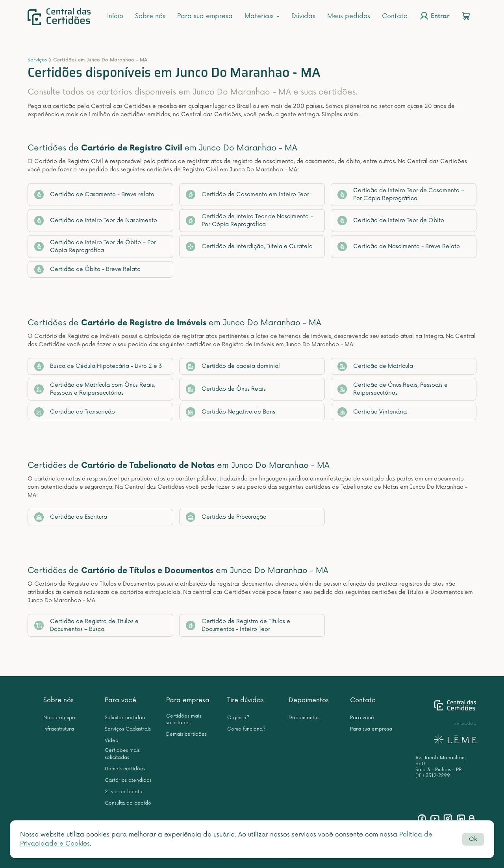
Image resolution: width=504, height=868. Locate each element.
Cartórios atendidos (128, 780)
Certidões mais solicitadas (122, 754)
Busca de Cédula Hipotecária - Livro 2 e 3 (98, 366)
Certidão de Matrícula (375, 366)
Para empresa (188, 700)
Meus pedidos (349, 16)
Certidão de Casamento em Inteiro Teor (247, 195)
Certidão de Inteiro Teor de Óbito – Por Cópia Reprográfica (95, 246)
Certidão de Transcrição (75, 412)
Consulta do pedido (128, 803)
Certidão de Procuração (226, 517)
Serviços (37, 60)
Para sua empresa (205, 16)
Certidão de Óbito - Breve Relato (87, 269)
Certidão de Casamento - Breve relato (94, 195)
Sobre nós (150, 16)
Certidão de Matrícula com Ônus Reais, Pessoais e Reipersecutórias (95, 389)
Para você (120, 700)
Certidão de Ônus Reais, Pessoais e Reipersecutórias (393, 389)
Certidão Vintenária (372, 412)
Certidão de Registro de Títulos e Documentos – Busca (86, 625)
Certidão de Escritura (71, 517)
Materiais (262, 16)
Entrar (434, 16)
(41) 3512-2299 (433, 776)
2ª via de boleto (124, 792)
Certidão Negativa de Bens (231, 412)
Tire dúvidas (246, 700)
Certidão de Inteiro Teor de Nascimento (96, 221)
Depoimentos (309, 700)
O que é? (238, 718)
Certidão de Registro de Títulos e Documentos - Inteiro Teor (238, 625)
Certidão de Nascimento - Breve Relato (399, 247)
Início (115, 16)
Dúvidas (303, 16)
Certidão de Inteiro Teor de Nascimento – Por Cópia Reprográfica (250, 220)
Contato (395, 16)
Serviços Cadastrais (128, 729)
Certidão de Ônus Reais (226, 389)
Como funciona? (246, 729)
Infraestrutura (59, 729)
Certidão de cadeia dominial (233, 366)
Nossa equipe (59, 718)
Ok (473, 839)
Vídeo (112, 741)
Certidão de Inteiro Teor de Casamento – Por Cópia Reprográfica (401, 194)
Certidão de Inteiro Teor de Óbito (391, 221)
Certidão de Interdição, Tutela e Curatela (249, 247)
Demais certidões (125, 769)
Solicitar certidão (125, 718)
